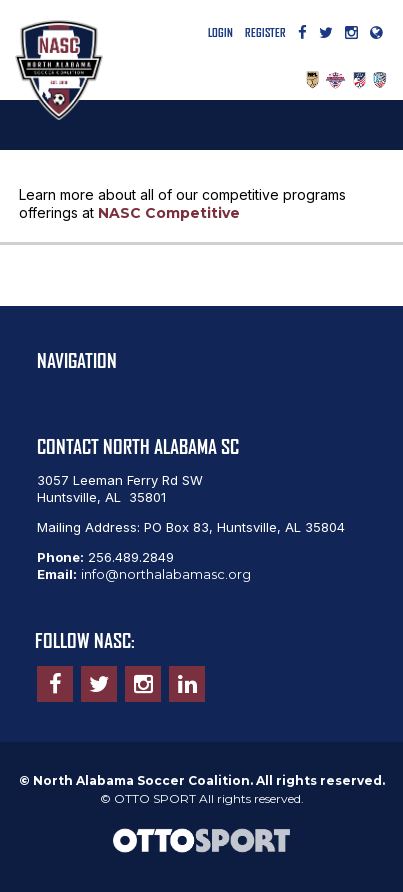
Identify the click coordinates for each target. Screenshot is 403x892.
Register (265, 32)
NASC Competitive (169, 213)
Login (220, 32)
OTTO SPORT (155, 798)
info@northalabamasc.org (166, 574)
